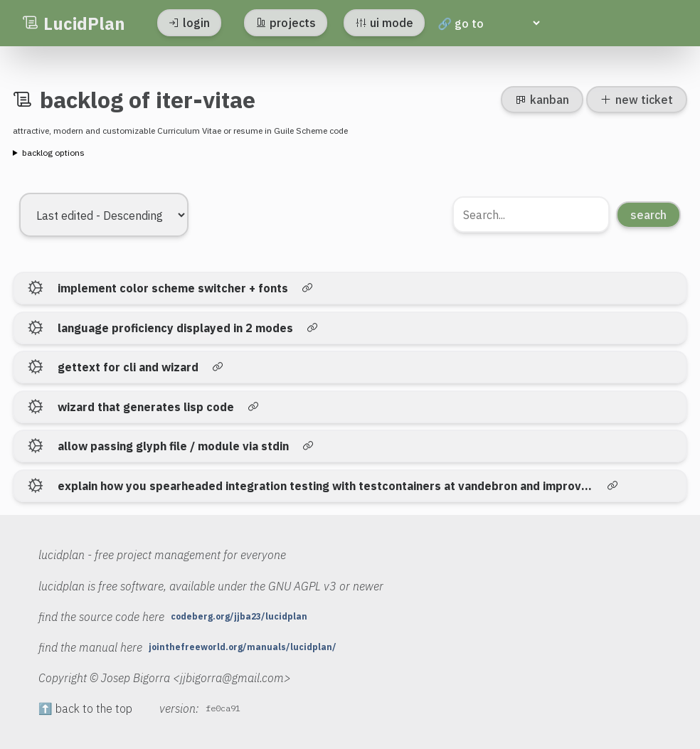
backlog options (53, 153)
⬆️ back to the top (85, 708)
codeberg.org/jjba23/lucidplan (239, 617)
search (648, 215)
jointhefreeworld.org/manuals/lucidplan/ (243, 647)
